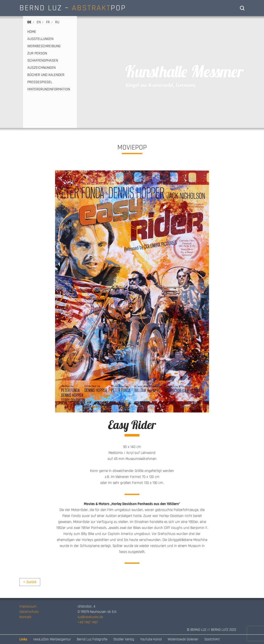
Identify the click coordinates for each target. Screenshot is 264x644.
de (29, 22)
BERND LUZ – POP (73, 8)
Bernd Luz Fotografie (92, 639)
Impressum (28, 606)
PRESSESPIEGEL (40, 82)
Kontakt (26, 617)
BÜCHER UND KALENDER (46, 75)
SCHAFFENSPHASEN (43, 61)
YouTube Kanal (151, 639)
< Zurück (30, 582)
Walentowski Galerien (183, 639)
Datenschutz (29, 612)
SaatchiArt (212, 639)
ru (57, 22)
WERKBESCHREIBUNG (44, 46)
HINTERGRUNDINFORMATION (49, 89)
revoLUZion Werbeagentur (52, 639)
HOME (32, 32)
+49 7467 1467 (88, 622)
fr (48, 22)
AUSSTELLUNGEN (40, 39)
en (39, 22)
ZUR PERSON (37, 53)
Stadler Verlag (124, 639)
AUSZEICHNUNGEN (41, 68)
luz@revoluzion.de (90, 617)
